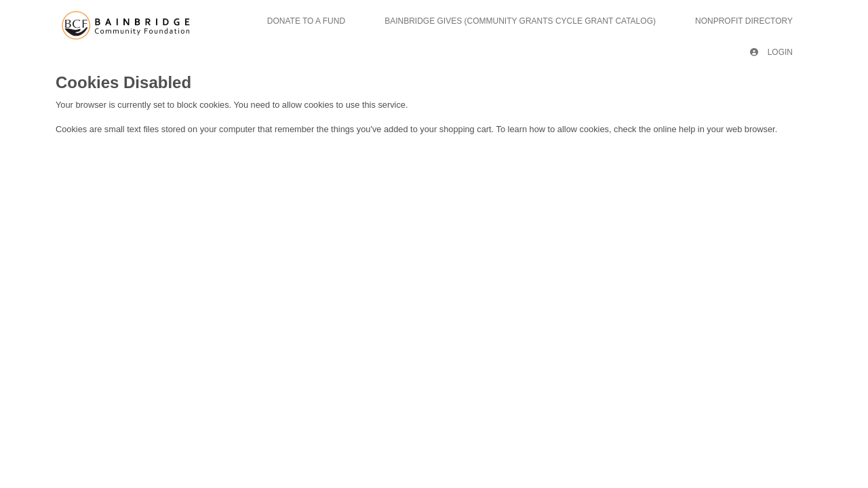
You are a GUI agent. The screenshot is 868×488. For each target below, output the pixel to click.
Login (771, 52)
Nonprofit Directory (744, 21)
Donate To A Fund (306, 21)
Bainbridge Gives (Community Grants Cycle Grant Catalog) (520, 21)
